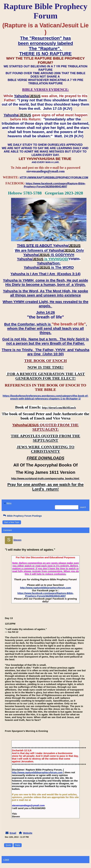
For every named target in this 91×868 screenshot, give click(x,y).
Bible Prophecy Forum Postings (22, 516)
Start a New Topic (12, 522)
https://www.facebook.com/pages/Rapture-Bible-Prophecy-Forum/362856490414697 (45, 595)
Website (28, 833)
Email (13, 833)
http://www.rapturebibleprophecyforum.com (46, 588)
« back (6, 860)
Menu (7, 503)
